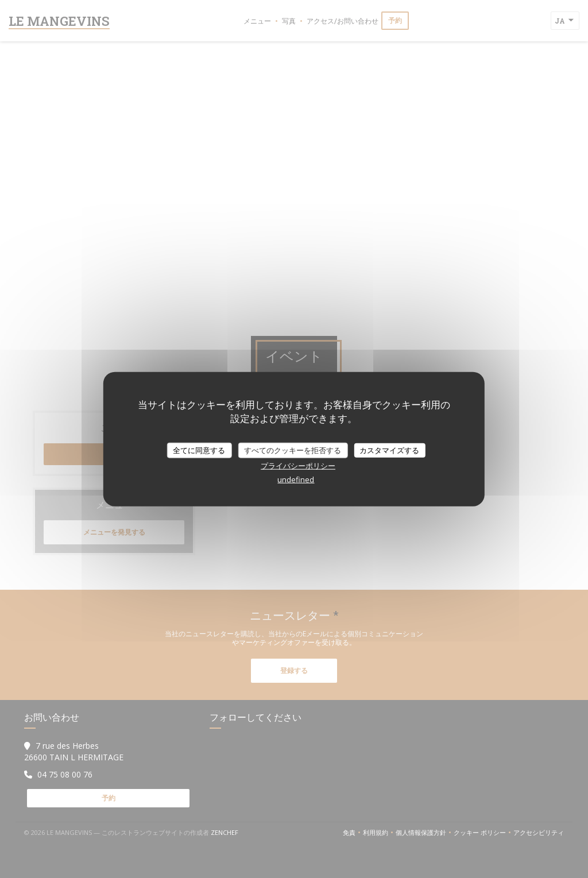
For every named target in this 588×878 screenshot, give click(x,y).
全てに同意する (199, 450)
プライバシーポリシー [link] (298, 466)
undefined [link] (296, 479)
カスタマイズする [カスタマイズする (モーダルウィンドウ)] (389, 450)
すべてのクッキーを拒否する (293, 450)
